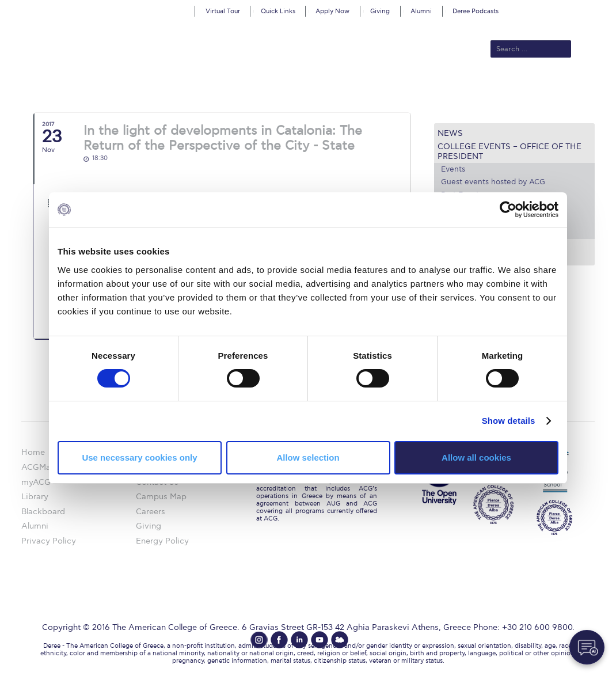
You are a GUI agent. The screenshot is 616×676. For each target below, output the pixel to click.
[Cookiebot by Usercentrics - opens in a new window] (508, 210)
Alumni (421, 11)
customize (567, 8)
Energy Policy (162, 541)
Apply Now (332, 11)
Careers (151, 512)
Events (453, 169)
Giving (380, 11)
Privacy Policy (49, 541)
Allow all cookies (476, 457)
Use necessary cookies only (139, 457)
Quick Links (278, 11)
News (450, 133)
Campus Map (161, 497)
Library (35, 497)
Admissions (210, 88)
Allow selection (308, 457)
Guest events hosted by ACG (493, 182)
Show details (509, 421)
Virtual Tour (223, 11)
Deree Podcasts (476, 11)
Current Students (482, 88)
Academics (264, 88)
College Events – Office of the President (509, 151)
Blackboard (43, 512)
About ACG (155, 88)
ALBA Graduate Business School (365, 88)
